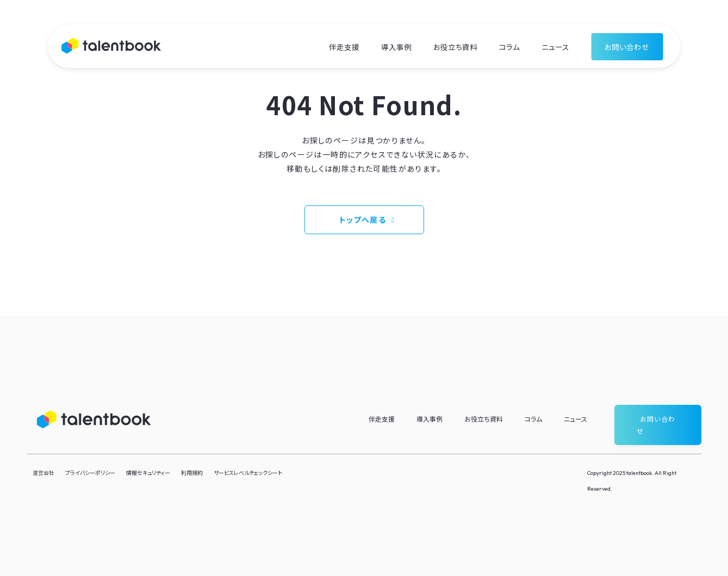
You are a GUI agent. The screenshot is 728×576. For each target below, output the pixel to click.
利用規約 (192, 472)
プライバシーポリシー (90, 472)
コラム (509, 47)
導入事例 (396, 47)
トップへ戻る (363, 220)
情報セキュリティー (148, 472)
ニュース (555, 47)
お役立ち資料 (455, 47)
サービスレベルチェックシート (248, 472)
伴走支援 (344, 47)
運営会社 (43, 472)
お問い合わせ (627, 47)
